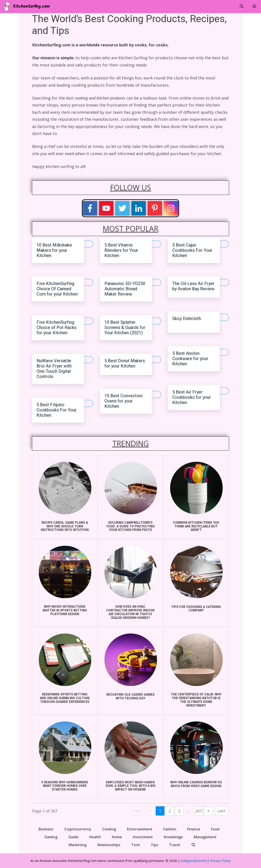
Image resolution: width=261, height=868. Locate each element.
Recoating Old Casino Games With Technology (130, 696)
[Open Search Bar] (242, 7)
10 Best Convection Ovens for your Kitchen (123, 401)
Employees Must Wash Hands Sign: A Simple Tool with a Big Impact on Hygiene (130, 786)
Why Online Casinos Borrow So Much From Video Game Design (196, 784)
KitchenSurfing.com (31, 7)
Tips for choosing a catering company (196, 609)
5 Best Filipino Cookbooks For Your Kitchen (57, 410)
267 (199, 811)
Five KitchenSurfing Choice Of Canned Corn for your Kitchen (57, 289)
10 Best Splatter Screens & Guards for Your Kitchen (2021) (125, 328)
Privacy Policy (220, 861)
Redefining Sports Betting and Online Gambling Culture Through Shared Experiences (65, 698)
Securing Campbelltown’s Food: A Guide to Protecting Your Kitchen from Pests (130, 526)
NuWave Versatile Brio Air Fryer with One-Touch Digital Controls (54, 369)
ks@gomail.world (194, 861)
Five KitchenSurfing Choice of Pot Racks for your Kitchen (56, 328)
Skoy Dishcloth (187, 319)
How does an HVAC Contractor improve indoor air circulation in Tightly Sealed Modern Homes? (130, 612)
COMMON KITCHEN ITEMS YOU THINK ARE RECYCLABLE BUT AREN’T (196, 526)
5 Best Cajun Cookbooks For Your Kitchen (192, 250)
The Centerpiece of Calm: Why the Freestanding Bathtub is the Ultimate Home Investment (196, 700)
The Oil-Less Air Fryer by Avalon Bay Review (193, 286)
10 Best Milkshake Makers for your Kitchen (54, 250)
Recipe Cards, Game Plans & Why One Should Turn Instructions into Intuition (65, 526)
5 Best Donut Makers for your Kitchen (125, 363)
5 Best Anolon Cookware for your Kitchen (190, 359)
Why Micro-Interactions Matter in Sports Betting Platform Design (65, 610)
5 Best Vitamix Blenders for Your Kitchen (121, 250)
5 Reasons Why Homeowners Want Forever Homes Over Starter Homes (65, 786)
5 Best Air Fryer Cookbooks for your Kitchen (192, 397)
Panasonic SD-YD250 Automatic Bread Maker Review (125, 289)
